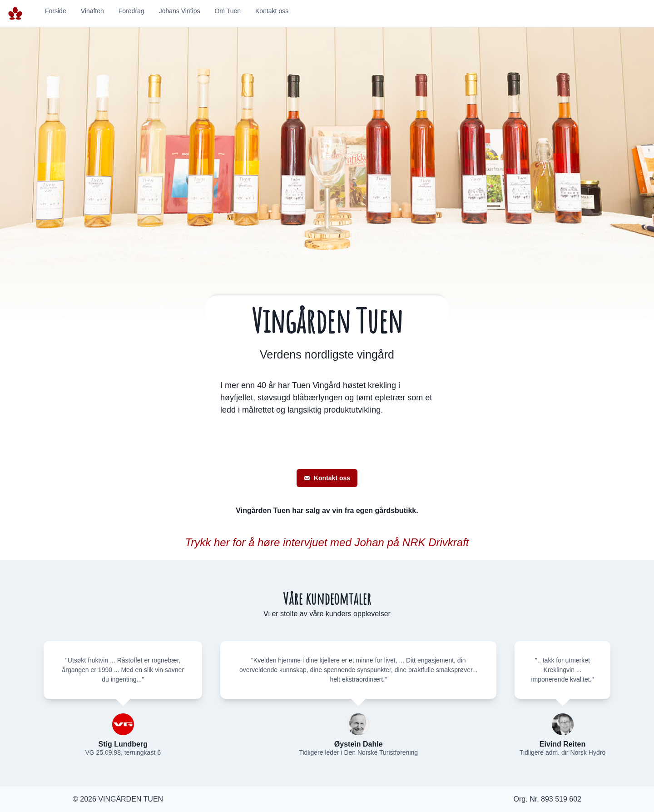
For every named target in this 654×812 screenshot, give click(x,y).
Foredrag (131, 11)
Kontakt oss (272, 11)
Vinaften (92, 11)
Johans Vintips (180, 11)
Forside (56, 11)
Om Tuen (228, 11)
